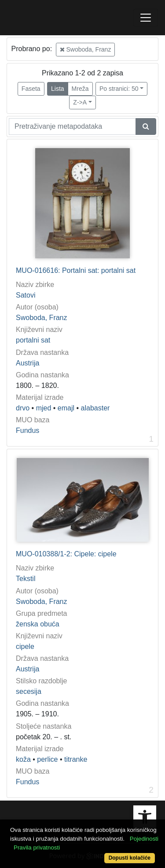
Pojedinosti (144, 839)
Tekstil (26, 579)
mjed (44, 408)
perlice (47, 759)
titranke (76, 759)
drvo (23, 408)
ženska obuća (38, 624)
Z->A (80, 102)
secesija (29, 691)
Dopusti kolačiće (130, 858)
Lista (58, 89)
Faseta (31, 89)
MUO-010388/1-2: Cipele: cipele (66, 554)
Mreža (80, 89)
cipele (25, 646)
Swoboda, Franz (86, 49)
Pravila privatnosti (37, 848)
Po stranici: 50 (119, 89)
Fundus (27, 430)
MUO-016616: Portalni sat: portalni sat (76, 270)
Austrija (27, 363)
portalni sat (33, 340)
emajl (66, 408)
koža (23, 759)
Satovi (26, 295)
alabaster (95, 408)
